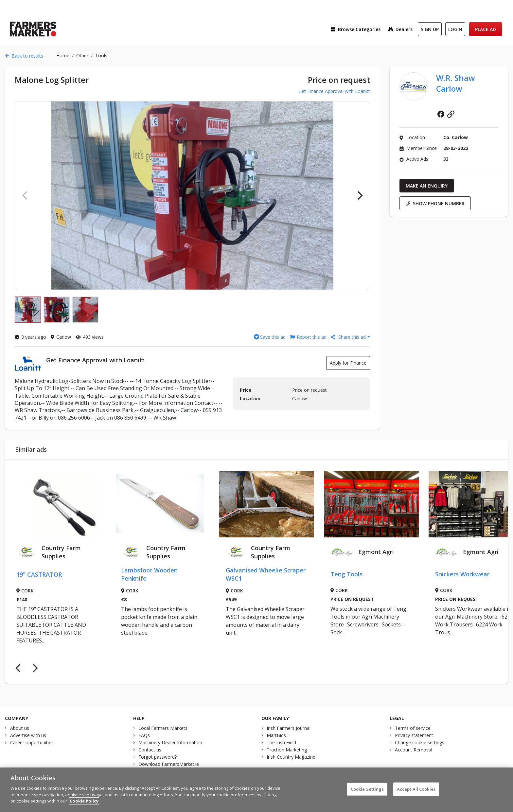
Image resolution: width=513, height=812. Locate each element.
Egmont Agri (376, 552)
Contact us (150, 750)
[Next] (359, 195)
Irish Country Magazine (291, 757)
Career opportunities (32, 742)
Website (451, 114)
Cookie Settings (367, 793)
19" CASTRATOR (39, 574)
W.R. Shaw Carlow (456, 83)
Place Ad (486, 29)
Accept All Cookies (416, 793)
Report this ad (308, 337)
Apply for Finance (348, 363)
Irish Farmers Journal (289, 728)
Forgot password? (158, 757)
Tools (101, 55)
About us (20, 728)
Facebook (441, 114)
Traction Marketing (287, 750)
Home (63, 55)
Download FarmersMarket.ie (169, 764)
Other (82, 55)
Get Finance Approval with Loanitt (334, 91)
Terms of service (413, 728)
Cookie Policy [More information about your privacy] (84, 805)
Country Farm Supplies (61, 552)
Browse (356, 29)
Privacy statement (414, 735)
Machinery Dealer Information (170, 742)
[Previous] (19, 668)
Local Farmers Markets (163, 728)
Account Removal (414, 750)
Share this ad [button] (349, 337)
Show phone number (435, 203)
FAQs (144, 735)
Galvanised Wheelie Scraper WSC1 (266, 574)
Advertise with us (28, 735)
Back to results (24, 56)
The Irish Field (281, 742)
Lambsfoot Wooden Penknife (149, 574)
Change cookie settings (420, 742)
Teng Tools (346, 574)
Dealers (400, 29)
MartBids (276, 735)
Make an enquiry (427, 186)
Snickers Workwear (462, 574)
